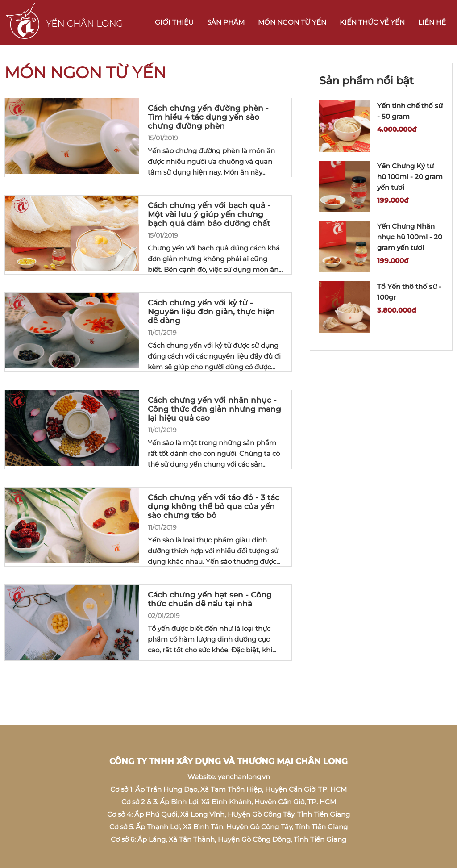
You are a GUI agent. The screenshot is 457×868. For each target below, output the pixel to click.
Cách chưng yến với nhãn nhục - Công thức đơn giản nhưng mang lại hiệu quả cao (214, 409)
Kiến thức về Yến (372, 22)
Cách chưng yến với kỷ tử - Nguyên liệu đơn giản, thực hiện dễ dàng (211, 312)
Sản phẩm (226, 22)
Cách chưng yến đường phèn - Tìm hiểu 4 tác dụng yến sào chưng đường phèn (208, 117)
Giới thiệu (174, 22)
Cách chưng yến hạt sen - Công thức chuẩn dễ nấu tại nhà (210, 599)
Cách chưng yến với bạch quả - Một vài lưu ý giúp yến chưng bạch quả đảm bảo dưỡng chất (209, 214)
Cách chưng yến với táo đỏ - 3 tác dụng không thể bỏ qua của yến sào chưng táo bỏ (214, 506)
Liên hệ (432, 22)
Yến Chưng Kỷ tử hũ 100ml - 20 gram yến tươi (410, 177)
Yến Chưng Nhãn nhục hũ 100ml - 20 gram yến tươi (410, 237)
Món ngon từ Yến (292, 22)
